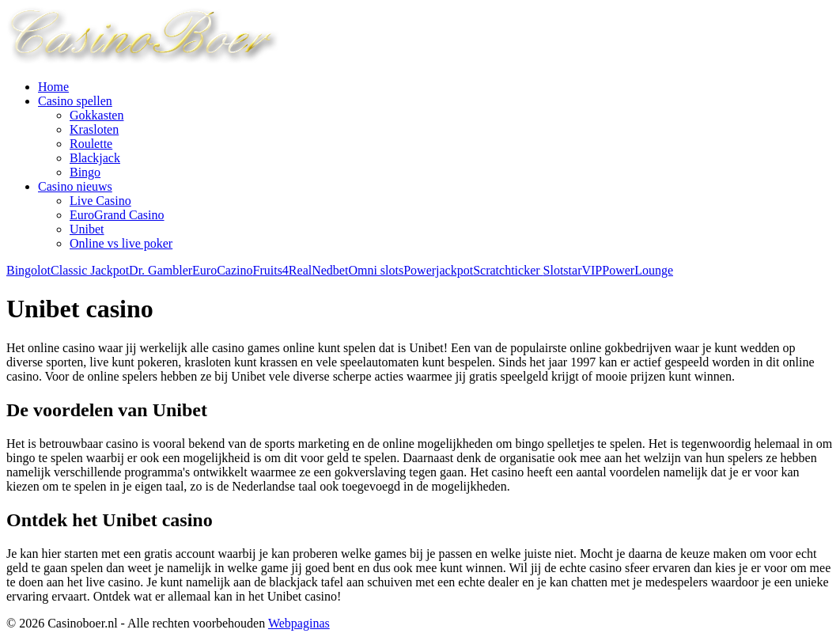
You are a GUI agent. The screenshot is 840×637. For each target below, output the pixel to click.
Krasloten (94, 129)
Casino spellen (75, 101)
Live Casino (100, 201)
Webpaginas (299, 623)
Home (53, 87)
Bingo (85, 172)
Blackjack (95, 158)
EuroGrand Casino (117, 215)
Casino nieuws (75, 186)
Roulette (91, 144)
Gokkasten (96, 115)
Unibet (87, 229)
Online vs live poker (121, 243)
